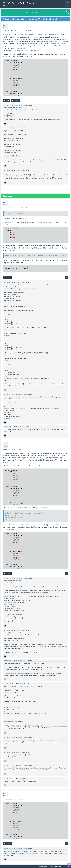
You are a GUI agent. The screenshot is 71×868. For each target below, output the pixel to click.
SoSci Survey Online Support (21, 3)
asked (4, 31)
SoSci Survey (22, 106)
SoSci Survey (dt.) (18, 31)
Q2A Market (66, 867)
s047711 (27, 31)
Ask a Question (33, 13)
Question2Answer (48, 867)
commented (7, 106)
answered (5, 208)
